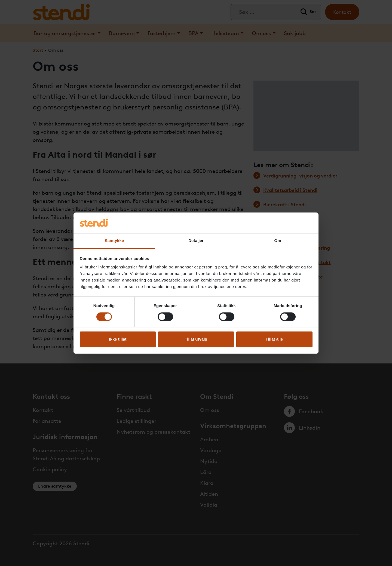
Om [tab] (278, 241)
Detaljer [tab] (196, 241)
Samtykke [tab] (114, 241)
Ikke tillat (118, 339)
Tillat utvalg (196, 339)
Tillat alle (274, 339)
